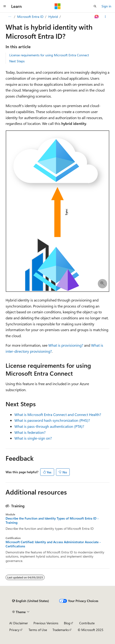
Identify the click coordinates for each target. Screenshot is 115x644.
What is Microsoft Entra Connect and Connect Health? (58, 414)
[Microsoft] (58, 6)
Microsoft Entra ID (30, 17)
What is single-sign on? (33, 438)
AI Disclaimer (19, 623)
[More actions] (105, 17)
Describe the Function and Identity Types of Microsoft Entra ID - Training (52, 520)
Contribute (87, 623)
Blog (67, 623)
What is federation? (30, 432)
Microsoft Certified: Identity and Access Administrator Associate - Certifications (53, 544)
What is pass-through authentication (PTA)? (49, 426)
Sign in (106, 6)
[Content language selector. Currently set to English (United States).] (31, 601)
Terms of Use (38, 630)
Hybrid (53, 17)
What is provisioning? (66, 345)
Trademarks (61, 630)
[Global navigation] (5, 6)
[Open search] (95, 6)
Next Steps (17, 61)
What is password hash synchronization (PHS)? (52, 420)
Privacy (14, 630)
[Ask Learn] (97, 17)
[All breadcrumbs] (10, 17)
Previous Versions (46, 623)
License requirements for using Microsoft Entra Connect (49, 55)
